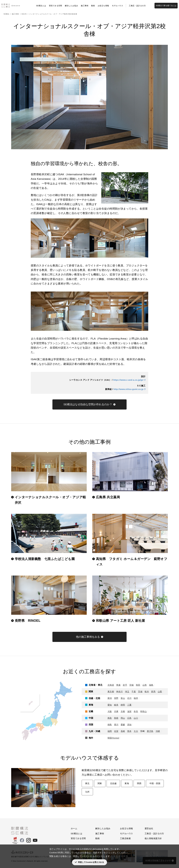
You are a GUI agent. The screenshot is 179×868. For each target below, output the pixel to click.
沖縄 (158, 731)
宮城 (132, 685)
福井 (136, 698)
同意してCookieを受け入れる (91, 862)
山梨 (160, 692)
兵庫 (116, 711)
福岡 (110, 731)
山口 (136, 718)
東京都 (111, 692)
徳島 (110, 725)
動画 (93, 6)
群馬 (153, 692)
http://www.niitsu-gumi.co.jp (128, 389)
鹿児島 (150, 731)
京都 (123, 711)
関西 (139, 783)
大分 (136, 731)
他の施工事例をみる (88, 637)
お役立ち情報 (103, 6)
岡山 (123, 718)
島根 (116, 718)
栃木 (147, 692)
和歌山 (143, 711)
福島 (151, 685)
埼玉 (127, 692)
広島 (129, 718)
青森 (118, 685)
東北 (87, 783)
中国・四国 (155, 783)
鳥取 (110, 718)
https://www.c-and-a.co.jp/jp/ (128, 380)
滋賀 (129, 711)
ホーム (74, 828)
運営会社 (149, 828)
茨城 (140, 692)
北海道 (111, 685)
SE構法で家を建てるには (166, 6)
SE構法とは (41, 6)
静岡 (123, 705)
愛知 (110, 705)
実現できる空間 (56, 6)
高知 (129, 725)
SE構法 (6, 14)
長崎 (123, 731)
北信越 (113, 783)
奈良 (136, 711)
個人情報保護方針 (153, 838)
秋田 (138, 685)
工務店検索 (125, 838)
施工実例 (15, 14)
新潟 (110, 698)
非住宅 (24, 14)
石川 (129, 698)
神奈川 (119, 692)
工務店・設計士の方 (137, 6)
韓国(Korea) (113, 738)
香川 (116, 725)
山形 (145, 685)
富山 (123, 698)
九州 (87, 792)
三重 (129, 705)
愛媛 (123, 725)
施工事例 (85, 6)
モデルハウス (118, 6)
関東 (100, 783)
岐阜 (116, 705)
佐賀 (116, 731)
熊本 (129, 731)
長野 (116, 698)
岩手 (125, 685)
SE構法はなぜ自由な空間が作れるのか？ (88, 404)
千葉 (134, 692)
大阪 (110, 711)
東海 (127, 783)
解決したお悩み (71, 6)
